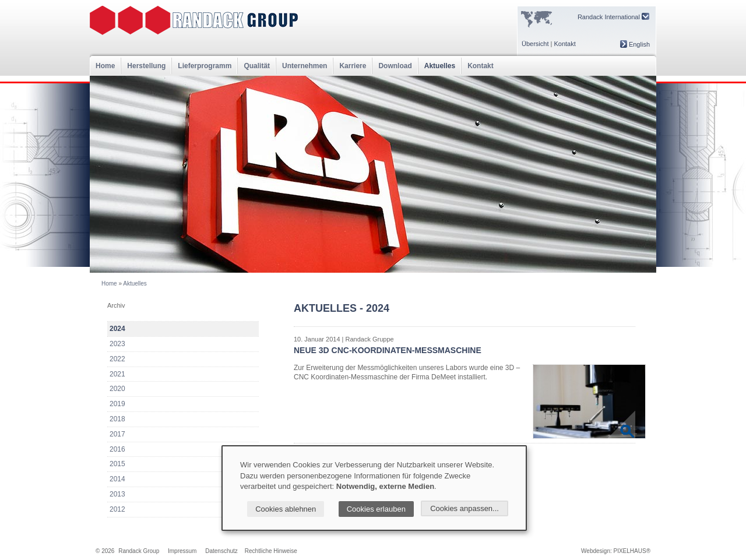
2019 (117, 404)
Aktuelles (440, 66)
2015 (117, 464)
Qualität (257, 66)
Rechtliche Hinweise (271, 551)
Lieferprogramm (205, 66)
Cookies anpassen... (465, 508)
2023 (117, 344)
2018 (117, 419)
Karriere (353, 66)
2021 (117, 374)
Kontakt (564, 44)
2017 (117, 434)
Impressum (182, 551)
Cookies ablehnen (286, 509)
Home (105, 66)
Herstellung (146, 66)
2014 (117, 479)
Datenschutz (221, 551)
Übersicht (535, 44)
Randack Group (139, 551)
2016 (117, 449)
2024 (117, 329)
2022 (117, 359)
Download (395, 66)
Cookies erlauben (376, 509)
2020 (117, 389)
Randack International (613, 17)
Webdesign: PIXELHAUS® (616, 551)
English (635, 44)
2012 (117, 509)
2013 (117, 494)
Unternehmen (305, 66)
